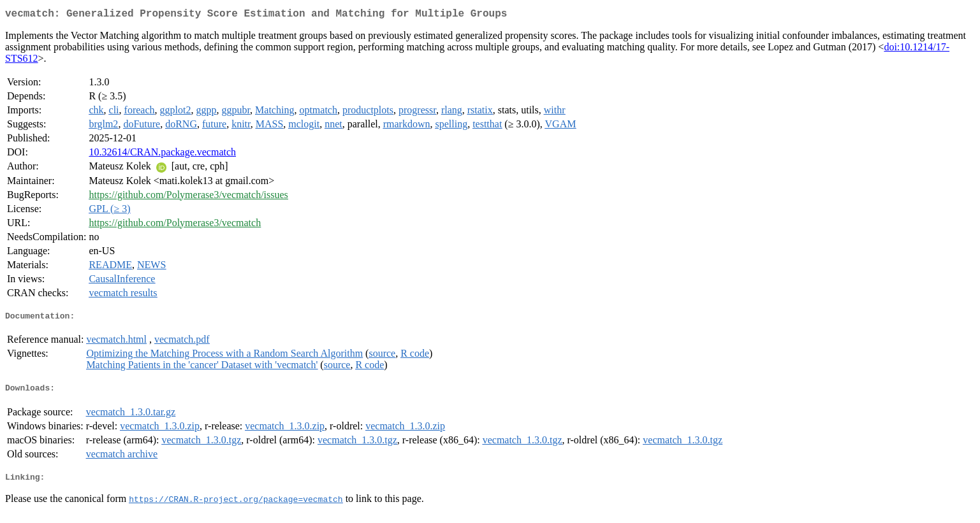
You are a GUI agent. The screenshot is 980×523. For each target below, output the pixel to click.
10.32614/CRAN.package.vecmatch (162, 154)
